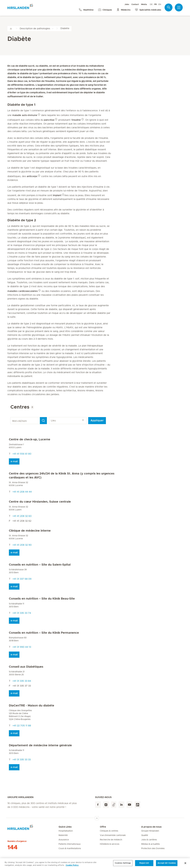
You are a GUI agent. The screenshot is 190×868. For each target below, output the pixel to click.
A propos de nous (151, 827)
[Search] (43, 421)
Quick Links (65, 827)
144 (12, 847)
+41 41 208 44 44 (22, 492)
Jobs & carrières (149, 840)
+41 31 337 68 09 (22, 579)
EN (160, 4)
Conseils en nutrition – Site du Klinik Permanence (44, 633)
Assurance (64, 840)
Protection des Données (153, 849)
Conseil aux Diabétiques (26, 667)
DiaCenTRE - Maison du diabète (32, 706)
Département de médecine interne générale (40, 745)
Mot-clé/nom (11, 417)
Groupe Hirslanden (150, 831)
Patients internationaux (70, 844)
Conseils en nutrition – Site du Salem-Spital (40, 565)
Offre (103, 827)
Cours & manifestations (70, 849)
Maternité (63, 835)
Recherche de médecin (111, 840)
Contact (135, 4)
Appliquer (97, 421)
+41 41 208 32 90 (22, 545)
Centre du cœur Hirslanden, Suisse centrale (40, 502)
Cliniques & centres (109, 831)
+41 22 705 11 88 (22, 726)
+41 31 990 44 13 (22, 647)
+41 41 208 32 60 (22, 516)
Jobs (127, 4)
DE (151, 4)
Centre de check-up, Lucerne (30, 439)
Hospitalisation (66, 831)
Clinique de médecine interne (30, 531)
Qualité (145, 835)
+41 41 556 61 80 (22, 454)
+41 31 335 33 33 (22, 760)
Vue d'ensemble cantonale (113, 835)
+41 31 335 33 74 (22, 613)
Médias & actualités (150, 844)
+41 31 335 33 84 (22, 681)
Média (144, 4)
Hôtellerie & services (110, 844)
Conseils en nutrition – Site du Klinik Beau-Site (42, 599)
